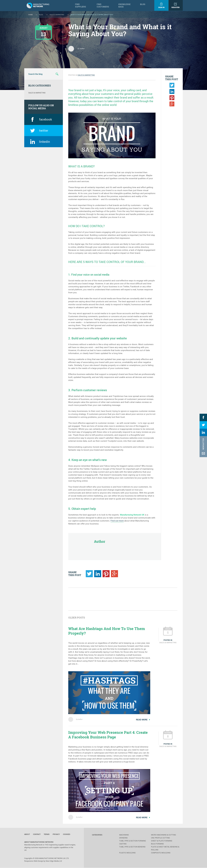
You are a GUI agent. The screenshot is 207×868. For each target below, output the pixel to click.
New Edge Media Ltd (54, 861)
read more (143, 720)
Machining (124, 835)
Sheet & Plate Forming (162, 841)
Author (80, 719)
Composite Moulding (161, 853)
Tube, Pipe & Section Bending (132, 847)
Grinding (123, 838)
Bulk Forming (157, 844)
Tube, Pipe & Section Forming (133, 841)
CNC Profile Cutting (160, 838)
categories (97, 835)
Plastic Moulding (127, 853)
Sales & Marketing (86, 75)
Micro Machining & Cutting (164, 835)
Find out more (117, 521)
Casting (123, 844)
